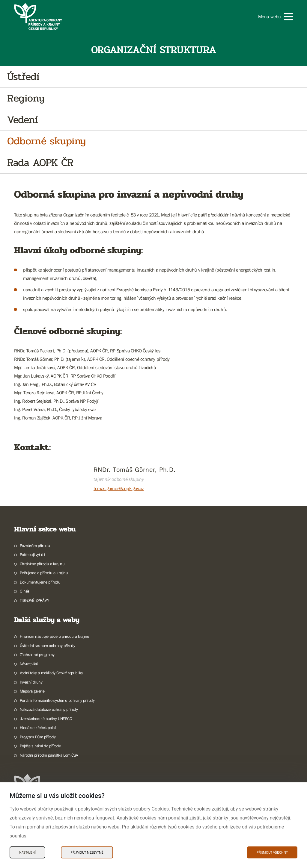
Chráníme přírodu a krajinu (42, 564)
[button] (276, 17)
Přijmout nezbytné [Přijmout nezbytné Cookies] (87, 852)
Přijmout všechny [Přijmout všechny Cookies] (272, 852)
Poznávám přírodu (35, 546)
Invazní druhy (31, 682)
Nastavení (27, 852)
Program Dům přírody (38, 737)
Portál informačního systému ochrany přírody (57, 700)
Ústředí (23, 77)
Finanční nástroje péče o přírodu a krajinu (55, 636)
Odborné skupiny (46, 141)
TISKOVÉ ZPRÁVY (34, 600)
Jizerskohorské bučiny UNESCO (46, 719)
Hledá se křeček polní (38, 728)
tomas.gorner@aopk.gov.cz (119, 488)
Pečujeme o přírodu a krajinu (44, 573)
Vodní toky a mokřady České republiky (51, 673)
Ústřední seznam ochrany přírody (48, 646)
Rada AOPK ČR (40, 163)
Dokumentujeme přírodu (40, 582)
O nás (25, 591)
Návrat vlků (29, 664)
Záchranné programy (37, 655)
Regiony (26, 98)
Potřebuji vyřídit (33, 555)
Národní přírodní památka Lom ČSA (49, 755)
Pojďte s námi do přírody (40, 746)
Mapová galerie (32, 691)
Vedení (23, 120)
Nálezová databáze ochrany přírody (49, 709)
